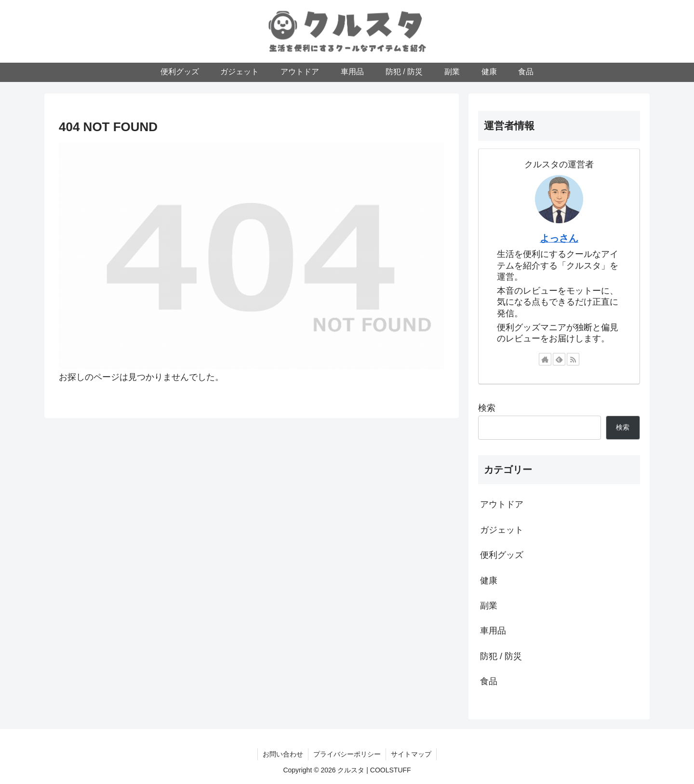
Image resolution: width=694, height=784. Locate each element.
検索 (487, 408)
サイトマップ (411, 754)
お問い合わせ (283, 754)
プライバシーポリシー (347, 754)
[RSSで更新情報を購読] (573, 359)
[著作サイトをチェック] (545, 359)
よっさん (559, 238)
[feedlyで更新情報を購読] (559, 359)
